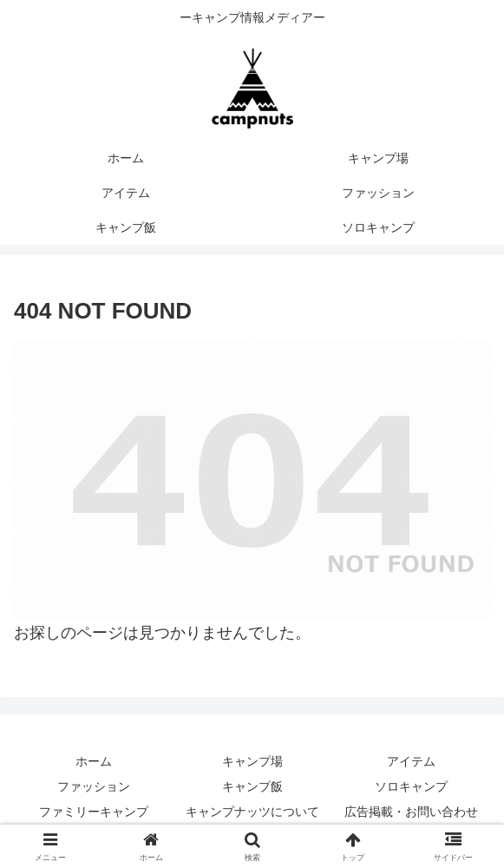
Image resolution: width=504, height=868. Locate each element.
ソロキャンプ (411, 786)
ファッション (94, 786)
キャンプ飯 (252, 786)
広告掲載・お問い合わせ (411, 812)
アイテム (411, 761)
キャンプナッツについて (252, 812)
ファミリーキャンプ (94, 812)
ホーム (94, 761)
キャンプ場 (252, 761)
